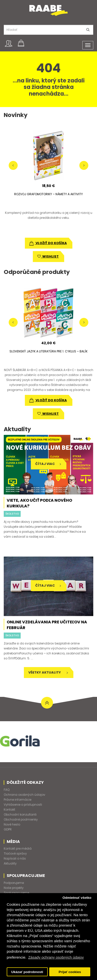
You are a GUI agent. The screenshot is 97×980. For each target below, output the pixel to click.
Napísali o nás (15, 858)
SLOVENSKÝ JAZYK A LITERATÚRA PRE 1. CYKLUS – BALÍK (48, 351)
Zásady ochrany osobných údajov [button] (56, 957)
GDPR (8, 829)
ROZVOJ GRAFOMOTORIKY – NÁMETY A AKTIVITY (48, 194)
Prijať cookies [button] (70, 972)
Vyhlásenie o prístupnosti (23, 805)
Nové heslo (12, 824)
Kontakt (9, 810)
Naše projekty (14, 888)
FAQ (7, 790)
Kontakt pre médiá (18, 848)
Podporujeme (14, 883)
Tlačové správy (15, 853)
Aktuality (10, 863)
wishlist (48, 256)
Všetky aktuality (48, 672)
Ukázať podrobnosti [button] (27, 972)
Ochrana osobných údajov (24, 795)
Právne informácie (18, 800)
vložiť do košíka (48, 243)
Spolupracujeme (16, 893)
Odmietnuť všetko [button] (77, 898)
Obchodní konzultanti (20, 814)
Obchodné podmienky (21, 819)
